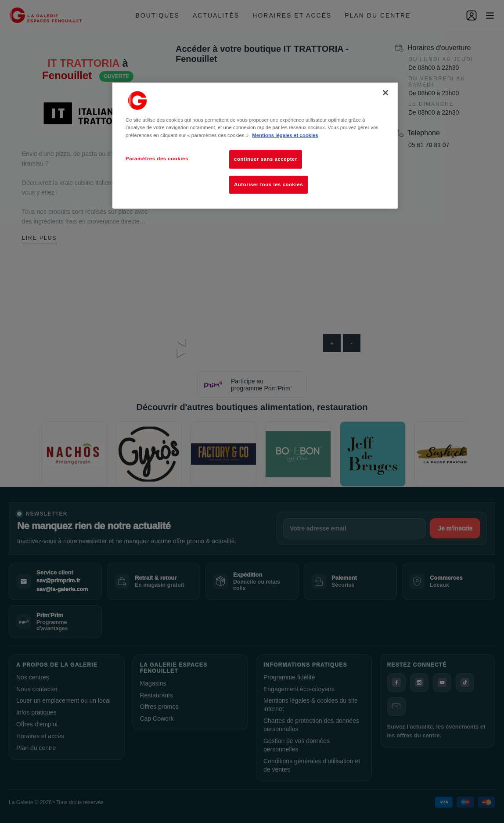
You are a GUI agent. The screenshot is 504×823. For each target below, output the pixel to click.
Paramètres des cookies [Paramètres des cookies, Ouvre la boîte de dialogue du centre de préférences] (157, 159)
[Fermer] (385, 93)
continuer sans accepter (266, 159)
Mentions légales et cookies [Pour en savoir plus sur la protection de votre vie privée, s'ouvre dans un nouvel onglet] (285, 135)
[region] (255, 145)
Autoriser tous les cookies (268, 184)
